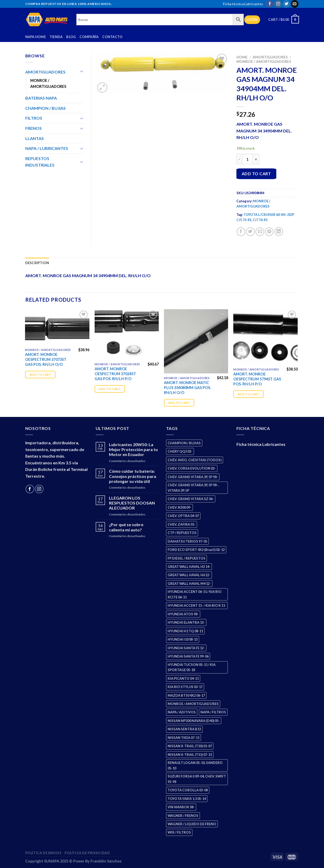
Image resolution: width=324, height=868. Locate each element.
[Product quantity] (247, 159)
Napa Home (36, 37)
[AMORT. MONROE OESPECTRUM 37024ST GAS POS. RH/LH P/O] (127, 335)
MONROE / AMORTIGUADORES (264, 62)
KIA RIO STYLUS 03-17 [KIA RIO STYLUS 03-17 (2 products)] (185, 687)
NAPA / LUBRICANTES (47, 148)
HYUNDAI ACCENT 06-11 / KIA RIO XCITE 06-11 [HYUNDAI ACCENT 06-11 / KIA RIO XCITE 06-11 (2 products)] (195, 594)
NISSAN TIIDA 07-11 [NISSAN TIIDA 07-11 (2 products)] (184, 738)
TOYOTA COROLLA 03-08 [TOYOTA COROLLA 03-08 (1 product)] (188, 790)
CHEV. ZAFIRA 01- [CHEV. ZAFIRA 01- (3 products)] (182, 524)
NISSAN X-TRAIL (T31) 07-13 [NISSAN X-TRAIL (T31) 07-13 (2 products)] (190, 755)
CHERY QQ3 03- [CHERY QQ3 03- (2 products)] (180, 451)
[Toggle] (82, 72)
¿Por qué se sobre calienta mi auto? (126, 527)
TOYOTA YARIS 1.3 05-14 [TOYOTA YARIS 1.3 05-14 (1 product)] (187, 799)
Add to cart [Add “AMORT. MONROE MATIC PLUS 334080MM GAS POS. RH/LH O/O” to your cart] (179, 403)
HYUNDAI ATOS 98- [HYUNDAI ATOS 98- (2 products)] (183, 614)
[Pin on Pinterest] (269, 232)
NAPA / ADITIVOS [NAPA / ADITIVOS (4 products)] (182, 712)
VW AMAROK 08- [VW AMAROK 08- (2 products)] (181, 807)
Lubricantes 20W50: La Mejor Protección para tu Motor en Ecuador (133, 449)
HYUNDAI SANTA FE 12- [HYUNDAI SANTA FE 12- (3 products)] (186, 648)
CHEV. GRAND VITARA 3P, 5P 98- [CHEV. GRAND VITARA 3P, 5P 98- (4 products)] (193, 477)
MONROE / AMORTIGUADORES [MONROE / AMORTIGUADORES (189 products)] (193, 704)
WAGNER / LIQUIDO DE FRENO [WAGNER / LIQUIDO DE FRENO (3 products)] (192, 824)
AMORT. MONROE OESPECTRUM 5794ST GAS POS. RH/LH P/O (257, 379)
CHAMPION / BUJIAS (45, 108)
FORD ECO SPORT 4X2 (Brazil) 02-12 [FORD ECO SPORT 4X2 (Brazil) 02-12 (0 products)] (196, 550)
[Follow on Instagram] (278, 4)
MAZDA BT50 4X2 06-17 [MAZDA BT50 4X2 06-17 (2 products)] (186, 695)
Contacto (112, 37)
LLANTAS (35, 138)
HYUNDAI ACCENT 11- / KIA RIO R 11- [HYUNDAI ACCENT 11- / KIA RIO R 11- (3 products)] (197, 605)
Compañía (89, 37)
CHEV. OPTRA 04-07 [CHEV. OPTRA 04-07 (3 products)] (183, 516)
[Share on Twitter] (250, 232)
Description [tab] (37, 263)
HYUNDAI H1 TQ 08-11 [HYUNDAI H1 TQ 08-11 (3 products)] (185, 631)
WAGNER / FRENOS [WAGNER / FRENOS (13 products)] (183, 816)
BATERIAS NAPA (41, 98)
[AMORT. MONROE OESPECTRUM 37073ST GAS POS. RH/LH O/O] (57, 327)
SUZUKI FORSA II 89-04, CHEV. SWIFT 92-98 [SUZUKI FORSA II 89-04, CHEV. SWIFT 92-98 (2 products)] (197, 779)
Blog (71, 37)
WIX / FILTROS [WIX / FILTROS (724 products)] (179, 832)
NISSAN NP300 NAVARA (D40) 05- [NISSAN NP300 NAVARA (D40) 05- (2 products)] (194, 721)
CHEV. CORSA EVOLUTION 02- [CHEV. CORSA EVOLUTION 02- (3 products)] (192, 468)
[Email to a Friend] (260, 232)
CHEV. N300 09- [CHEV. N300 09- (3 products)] (179, 507)
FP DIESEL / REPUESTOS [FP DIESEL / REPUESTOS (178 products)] (187, 558)
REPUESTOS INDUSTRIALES (40, 162)
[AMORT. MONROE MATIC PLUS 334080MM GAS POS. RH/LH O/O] (196, 341)
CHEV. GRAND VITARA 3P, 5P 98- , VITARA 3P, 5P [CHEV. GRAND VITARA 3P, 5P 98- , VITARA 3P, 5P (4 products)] (193, 488)
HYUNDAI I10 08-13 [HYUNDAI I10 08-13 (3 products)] (183, 639)
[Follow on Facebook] (270, 4)
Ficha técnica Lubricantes (243, 4)
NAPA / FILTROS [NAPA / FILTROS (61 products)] (213, 712)
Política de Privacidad (87, 853)
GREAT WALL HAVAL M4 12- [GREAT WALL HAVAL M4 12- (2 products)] (189, 584)
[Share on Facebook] (241, 232)
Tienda (56, 37)
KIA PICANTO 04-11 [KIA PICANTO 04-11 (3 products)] (183, 678)
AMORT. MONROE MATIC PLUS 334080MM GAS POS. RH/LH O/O (187, 387)
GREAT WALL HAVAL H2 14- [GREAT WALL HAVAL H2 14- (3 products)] (189, 567)
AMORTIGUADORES (270, 57)
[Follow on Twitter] (286, 4)
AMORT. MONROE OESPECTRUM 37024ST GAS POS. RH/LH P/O (115, 374)
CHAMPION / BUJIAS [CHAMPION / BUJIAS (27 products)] (184, 443)
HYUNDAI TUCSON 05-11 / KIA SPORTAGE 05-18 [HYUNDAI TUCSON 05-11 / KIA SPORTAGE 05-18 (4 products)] (192, 667)
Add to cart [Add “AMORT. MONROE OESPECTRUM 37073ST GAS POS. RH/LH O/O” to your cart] (40, 375)
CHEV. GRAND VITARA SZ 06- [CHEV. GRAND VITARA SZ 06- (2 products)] (191, 499)
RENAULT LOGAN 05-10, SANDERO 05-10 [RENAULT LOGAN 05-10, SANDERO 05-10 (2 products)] (195, 765)
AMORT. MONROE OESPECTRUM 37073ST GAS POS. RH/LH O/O (46, 359)
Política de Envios (43, 853)
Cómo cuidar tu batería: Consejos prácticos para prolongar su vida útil (133, 476)
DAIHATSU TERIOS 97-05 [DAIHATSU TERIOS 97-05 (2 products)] (187, 541)
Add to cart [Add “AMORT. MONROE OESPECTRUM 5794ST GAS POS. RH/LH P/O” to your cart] (249, 394)
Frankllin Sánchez (106, 861)
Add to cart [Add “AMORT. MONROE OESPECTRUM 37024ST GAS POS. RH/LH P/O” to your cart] (110, 389)
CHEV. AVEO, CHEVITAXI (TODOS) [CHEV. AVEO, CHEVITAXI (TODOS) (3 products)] (195, 460)
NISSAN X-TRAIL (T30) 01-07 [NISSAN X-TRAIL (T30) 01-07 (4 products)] (190, 746)
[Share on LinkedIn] (279, 232)
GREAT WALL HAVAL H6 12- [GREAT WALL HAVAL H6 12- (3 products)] (189, 575)
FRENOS (33, 128)
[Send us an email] (295, 4)
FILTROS (34, 118)
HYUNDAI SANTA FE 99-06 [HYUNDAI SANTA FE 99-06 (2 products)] (188, 656)
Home (242, 57)
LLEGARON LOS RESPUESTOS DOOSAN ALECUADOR (132, 503)
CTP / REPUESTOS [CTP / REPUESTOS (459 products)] (182, 533)
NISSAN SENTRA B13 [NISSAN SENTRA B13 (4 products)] (184, 729)
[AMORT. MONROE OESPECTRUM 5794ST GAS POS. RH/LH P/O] (265, 337)
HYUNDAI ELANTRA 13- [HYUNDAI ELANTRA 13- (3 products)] (186, 622)
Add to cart (256, 174)
